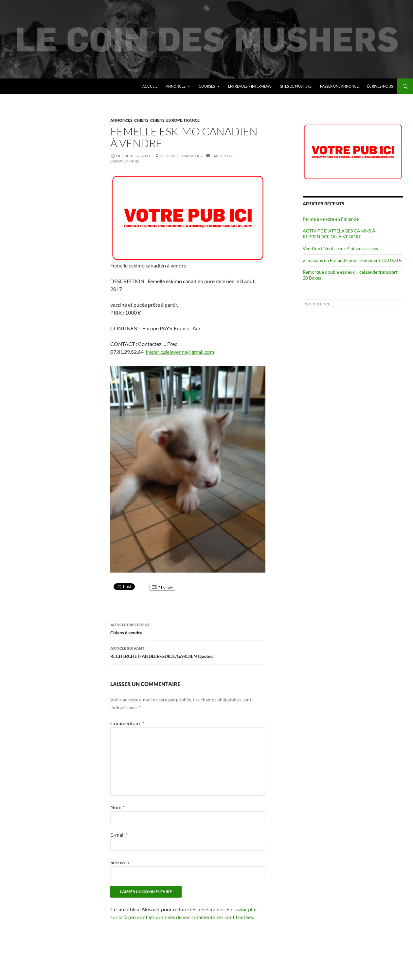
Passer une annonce (339, 86)
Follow (162, 587)
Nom (117, 807)
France (192, 120)
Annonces (176, 86)
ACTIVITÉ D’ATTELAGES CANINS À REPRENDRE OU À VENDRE (339, 234)
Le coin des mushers (36, 86)
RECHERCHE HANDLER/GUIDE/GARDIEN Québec (188, 652)
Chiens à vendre (188, 628)
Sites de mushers (296, 86)
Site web (120, 862)
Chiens (141, 120)
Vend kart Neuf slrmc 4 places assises (340, 248)
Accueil (150, 86)
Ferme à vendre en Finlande (331, 219)
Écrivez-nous (380, 86)
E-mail (119, 835)
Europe (174, 120)
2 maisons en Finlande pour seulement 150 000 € (352, 260)
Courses (207, 86)
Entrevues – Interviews (250, 86)
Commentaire (127, 723)
